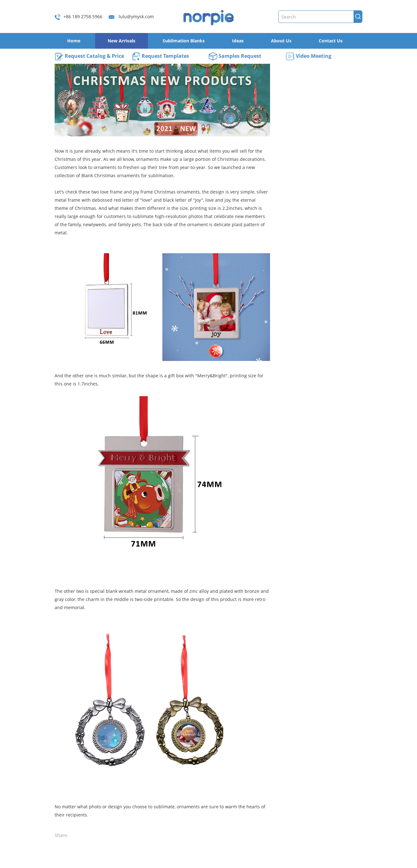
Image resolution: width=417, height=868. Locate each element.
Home (74, 41)
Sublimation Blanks (184, 41)
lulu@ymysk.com (136, 16)
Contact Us (331, 41)
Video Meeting (308, 57)
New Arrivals (122, 41)
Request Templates (160, 57)
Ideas (238, 41)
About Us (281, 41)
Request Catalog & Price (89, 57)
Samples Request (235, 57)
